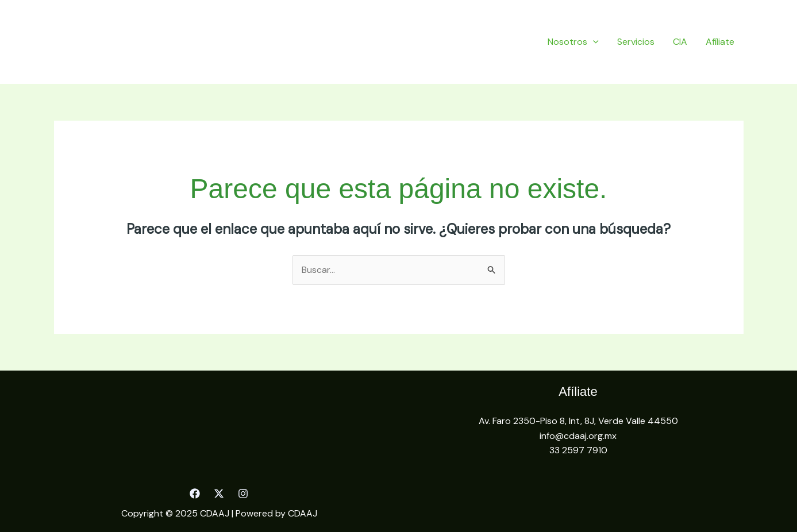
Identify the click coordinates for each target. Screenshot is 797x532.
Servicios (636, 42)
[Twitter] (219, 494)
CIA (680, 42)
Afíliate (720, 42)
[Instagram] (243, 494)
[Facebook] (195, 494)
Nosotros (573, 42)
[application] (593, 42)
